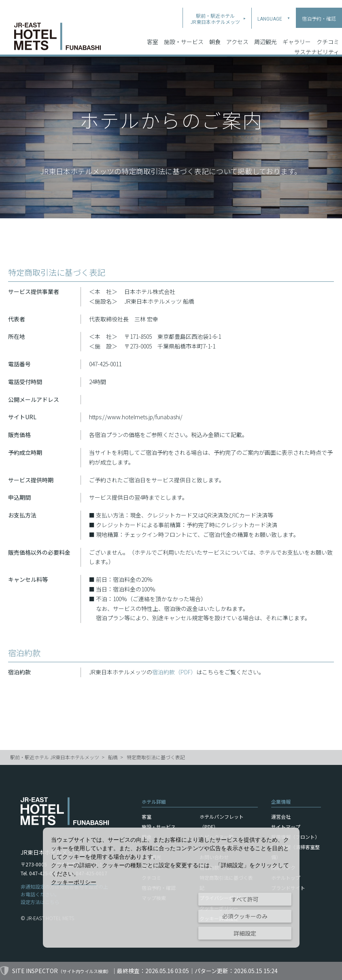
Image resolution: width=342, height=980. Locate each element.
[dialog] (171, 888)
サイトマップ (286, 827)
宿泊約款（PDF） (174, 672)
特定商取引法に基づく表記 (156, 757)
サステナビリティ (317, 42)
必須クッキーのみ (245, 916)
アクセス (237, 32)
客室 (153, 32)
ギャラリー (297, 32)
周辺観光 (266, 32)
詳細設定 (245, 933)
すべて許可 (245, 899)
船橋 (113, 757)
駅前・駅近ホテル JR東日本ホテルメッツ (55, 757)
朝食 (215, 32)
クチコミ (328, 32)
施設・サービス (184, 32)
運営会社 (281, 816)
